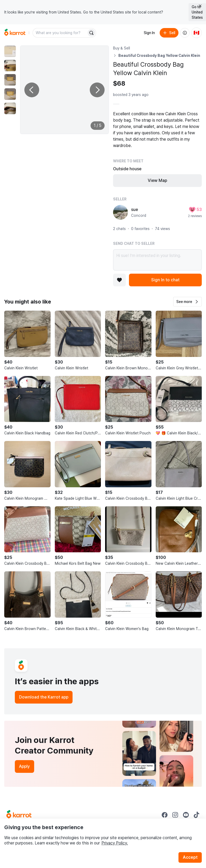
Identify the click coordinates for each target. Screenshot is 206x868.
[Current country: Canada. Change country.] (196, 33)
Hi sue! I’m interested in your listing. (157, 260)
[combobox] (60, 33)
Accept (190, 857)
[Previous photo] (32, 90)
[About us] (185, 33)
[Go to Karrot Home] (19, 815)
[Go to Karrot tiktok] (196, 815)
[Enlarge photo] (64, 90)
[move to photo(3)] (10, 80)
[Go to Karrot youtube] (186, 815)
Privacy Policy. (115, 843)
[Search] (91, 33)
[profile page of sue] (120, 212)
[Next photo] (97, 90)
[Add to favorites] (119, 280)
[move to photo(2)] (10, 66)
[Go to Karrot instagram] (175, 815)
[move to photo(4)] (10, 94)
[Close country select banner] (200, 6)
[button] (187, 302)
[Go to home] (15, 33)
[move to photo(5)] (10, 108)
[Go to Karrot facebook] (165, 815)
